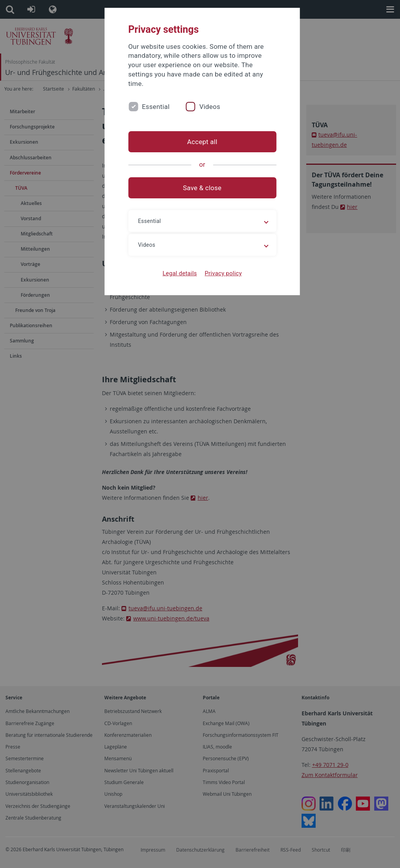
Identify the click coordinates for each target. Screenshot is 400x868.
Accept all (200, 142)
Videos (211, 107)
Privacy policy (221, 273)
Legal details (178, 273)
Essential (157, 107)
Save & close (200, 188)
